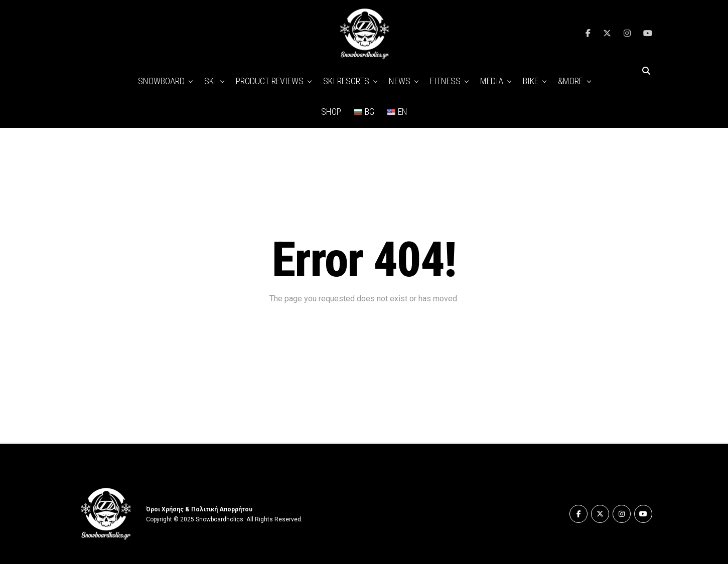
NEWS (400, 81)
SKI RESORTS (346, 81)
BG (364, 112)
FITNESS (445, 81)
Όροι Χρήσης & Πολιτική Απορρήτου (199, 509)
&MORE (570, 81)
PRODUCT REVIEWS (270, 81)
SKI (210, 81)
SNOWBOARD (161, 81)
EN (397, 112)
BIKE (531, 81)
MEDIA (492, 81)
